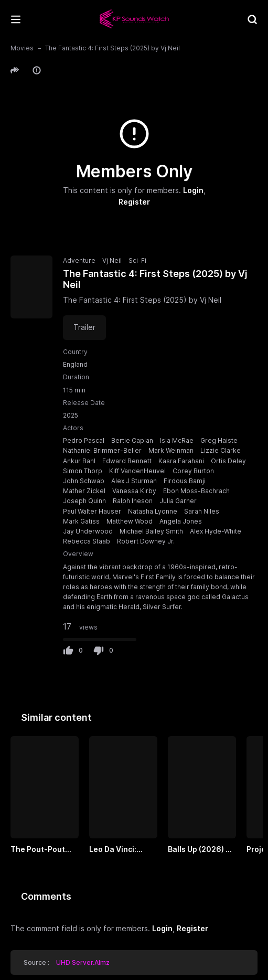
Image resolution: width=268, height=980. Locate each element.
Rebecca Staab (87, 541)
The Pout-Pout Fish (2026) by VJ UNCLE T (42, 850)
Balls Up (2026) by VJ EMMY (201, 850)
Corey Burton (193, 471)
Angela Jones (181, 521)
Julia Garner (178, 501)
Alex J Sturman (134, 481)
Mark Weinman (171, 450)
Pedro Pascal (84, 440)
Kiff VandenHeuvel (137, 471)
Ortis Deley (228, 461)
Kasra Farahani (181, 461)
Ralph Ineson (133, 501)
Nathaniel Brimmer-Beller (102, 450)
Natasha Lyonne (153, 511)
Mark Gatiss (81, 521)
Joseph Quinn (84, 501)
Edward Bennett (127, 461)
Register (134, 202)
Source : (67, 962)
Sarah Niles (202, 511)
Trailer (84, 327)
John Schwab (84, 481)
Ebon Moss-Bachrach (196, 491)
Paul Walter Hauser (92, 511)
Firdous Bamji (185, 481)
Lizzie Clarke (221, 450)
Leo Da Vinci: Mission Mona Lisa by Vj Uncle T (123, 850)
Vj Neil (112, 260)
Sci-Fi (137, 260)
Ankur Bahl (79, 461)
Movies (22, 48)
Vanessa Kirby (134, 491)
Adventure (79, 260)
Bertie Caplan (132, 440)
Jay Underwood (88, 531)
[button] (16, 70)
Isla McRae (177, 440)
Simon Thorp (83, 471)
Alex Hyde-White (216, 531)
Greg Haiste (219, 440)
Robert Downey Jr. (146, 541)
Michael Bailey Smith (151, 531)
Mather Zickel (84, 491)
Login (193, 190)
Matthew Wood (130, 521)
